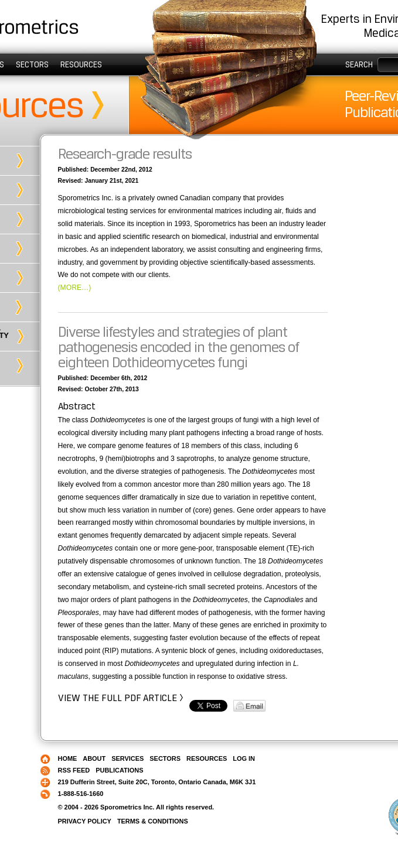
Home (68, 758)
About (94, 758)
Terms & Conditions (153, 821)
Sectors (32, 64)
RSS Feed (74, 770)
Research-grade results (125, 154)
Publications (119, 770)
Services (127, 758)
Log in (244, 758)
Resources (81, 64)
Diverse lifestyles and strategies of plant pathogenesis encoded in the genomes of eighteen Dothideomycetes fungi (179, 347)
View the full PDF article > (121, 698)
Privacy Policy (85, 821)
